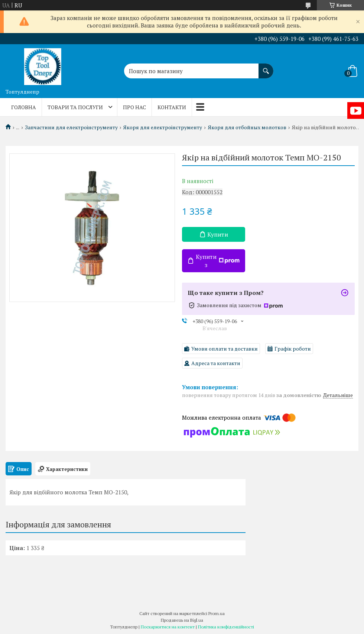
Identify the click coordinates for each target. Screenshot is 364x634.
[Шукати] (266, 67)
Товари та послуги (75, 107)
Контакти (172, 107)
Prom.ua (217, 613)
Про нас (134, 107)
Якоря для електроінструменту (162, 127)
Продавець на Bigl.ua (182, 620)
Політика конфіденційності (226, 627)
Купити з (218, 261)
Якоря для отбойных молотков (247, 127)
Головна (24, 107)
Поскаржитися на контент (168, 627)
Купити (218, 234)
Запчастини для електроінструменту (71, 127)
